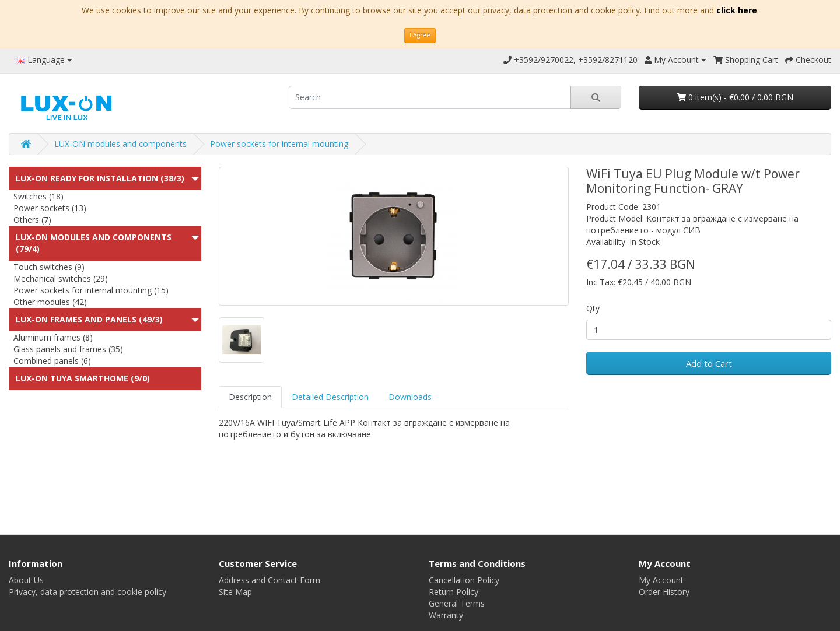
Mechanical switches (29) (61, 278)
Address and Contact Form (269, 580)
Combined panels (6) (52, 361)
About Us (26, 580)
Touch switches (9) (49, 267)
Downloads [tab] (410, 397)
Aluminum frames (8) (53, 337)
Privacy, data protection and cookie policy (87, 592)
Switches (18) (38, 196)
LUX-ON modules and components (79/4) (94, 243)
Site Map (235, 592)
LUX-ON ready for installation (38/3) (100, 178)
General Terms (457, 603)
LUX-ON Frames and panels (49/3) (89, 319)
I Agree (420, 35)
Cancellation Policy (464, 580)
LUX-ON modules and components (120, 144)
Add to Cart (709, 363)
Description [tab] (250, 397)
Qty (593, 308)
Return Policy (454, 592)
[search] (430, 97)
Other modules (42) (50, 302)
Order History (664, 592)
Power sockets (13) (50, 208)
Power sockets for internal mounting (279, 144)
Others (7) (32, 220)
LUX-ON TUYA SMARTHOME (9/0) (83, 378)
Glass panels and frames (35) (68, 349)
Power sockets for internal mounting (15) (91, 290)
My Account (661, 580)
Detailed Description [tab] (330, 397)
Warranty (446, 615)
